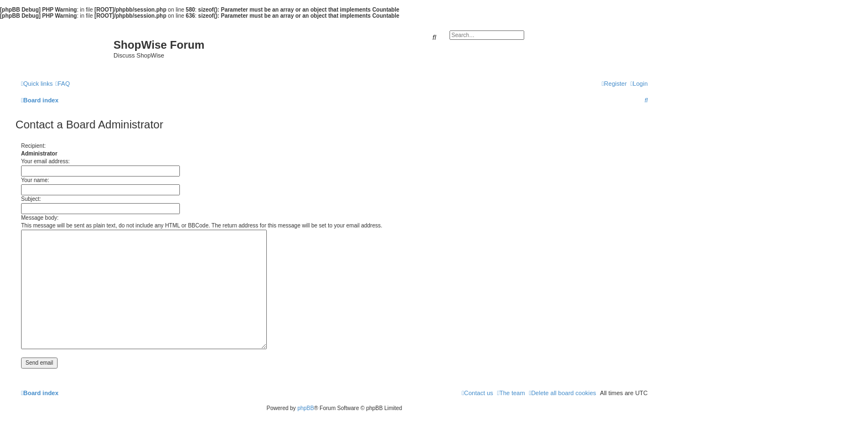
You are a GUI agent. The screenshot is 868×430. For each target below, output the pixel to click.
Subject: (31, 199)
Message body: (40, 218)
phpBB (306, 408)
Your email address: (45, 161)
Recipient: (33, 146)
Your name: (35, 180)
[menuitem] (63, 84)
